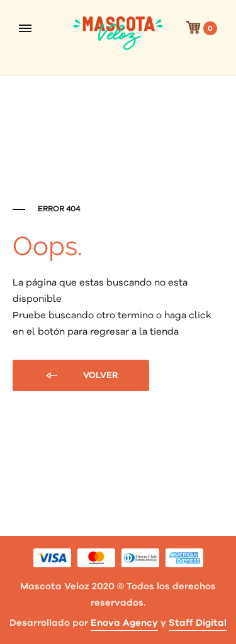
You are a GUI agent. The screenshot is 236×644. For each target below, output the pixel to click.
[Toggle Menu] (25, 28)
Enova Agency (124, 623)
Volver (81, 376)
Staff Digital (198, 623)
